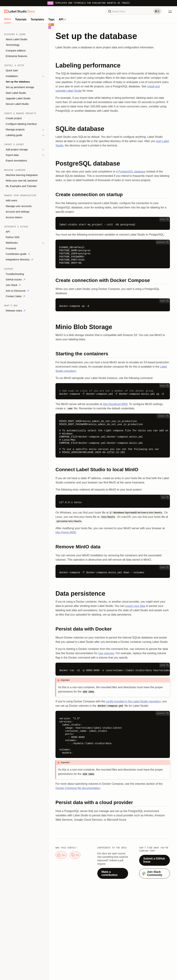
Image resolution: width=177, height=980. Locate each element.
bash (165, 219)
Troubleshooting (15, 274)
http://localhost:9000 (115, 404)
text (165, 497)
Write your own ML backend (22, 181)
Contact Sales (15, 296)
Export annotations (16, 161)
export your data (135, 606)
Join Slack (13, 285)
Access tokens (14, 217)
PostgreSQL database (132, 172)
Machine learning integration (22, 175)
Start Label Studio (16, 93)
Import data (12, 155)
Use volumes (106, 653)
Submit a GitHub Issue (154, 860)
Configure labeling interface (21, 124)
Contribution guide (18, 254)
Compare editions (16, 51)
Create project (14, 118)
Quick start (12, 70)
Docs (8, 19)
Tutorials (21, 20)
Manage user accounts (19, 206)
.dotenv (163, 416)
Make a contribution (110, 873)
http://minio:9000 (66, 532)
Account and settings (18, 212)
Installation (12, 76)
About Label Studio (17, 39)
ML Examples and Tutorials (21, 186)
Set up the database (18, 82)
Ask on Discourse (17, 291)
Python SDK (13, 237)
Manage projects (15, 129)
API (62, 20)
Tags (51, 20)
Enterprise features (17, 56)
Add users (11, 200)
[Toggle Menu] (170, 11)
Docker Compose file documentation (78, 788)
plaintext (163, 242)
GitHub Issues (15, 280)
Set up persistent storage (20, 87)
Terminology (13, 45)
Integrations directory (19, 260)
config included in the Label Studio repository (133, 701)
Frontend (11, 248)
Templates (38, 20)
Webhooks (12, 243)
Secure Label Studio (17, 104)
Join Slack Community (152, 873)
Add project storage (17, 150)
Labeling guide (14, 135)
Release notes (15, 311)
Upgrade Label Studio (18, 98)
